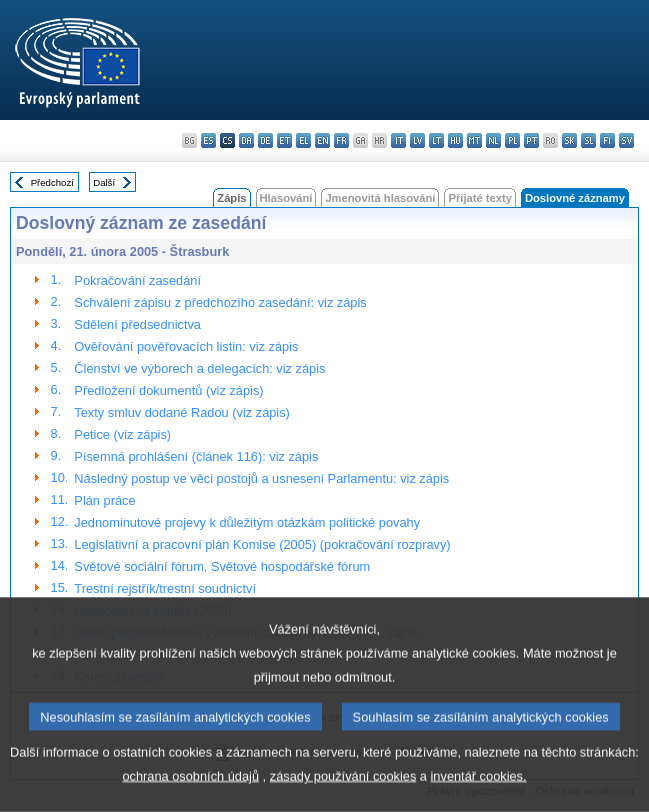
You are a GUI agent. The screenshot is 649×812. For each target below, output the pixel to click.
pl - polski (512, 140)
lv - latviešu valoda (417, 140)
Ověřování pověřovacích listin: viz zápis (186, 346)
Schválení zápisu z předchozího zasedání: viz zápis (220, 302)
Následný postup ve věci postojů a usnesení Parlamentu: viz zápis (261, 478)
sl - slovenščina (588, 140)
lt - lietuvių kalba (436, 140)
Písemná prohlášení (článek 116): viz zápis (196, 456)
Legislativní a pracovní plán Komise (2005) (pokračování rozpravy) (262, 544)
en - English (322, 140)
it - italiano (398, 140)
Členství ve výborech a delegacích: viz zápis (199, 368)
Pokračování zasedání (137, 280)
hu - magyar (455, 140)
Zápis (231, 198)
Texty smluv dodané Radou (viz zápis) (182, 412)
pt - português (531, 140)
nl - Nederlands (493, 140)
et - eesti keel (284, 140)
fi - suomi (607, 140)
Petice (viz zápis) (122, 434)
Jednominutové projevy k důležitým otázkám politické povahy (247, 522)
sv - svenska (626, 140)
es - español (208, 140)
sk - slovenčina (569, 140)
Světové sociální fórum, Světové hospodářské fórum (222, 566)
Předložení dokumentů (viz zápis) (168, 390)
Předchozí (52, 182)
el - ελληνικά (303, 140)
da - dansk (246, 140)
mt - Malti (474, 140)
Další (104, 182)
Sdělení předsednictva (137, 324)
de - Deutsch (265, 140)
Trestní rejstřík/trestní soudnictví (165, 588)
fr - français (341, 140)
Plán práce (104, 500)
